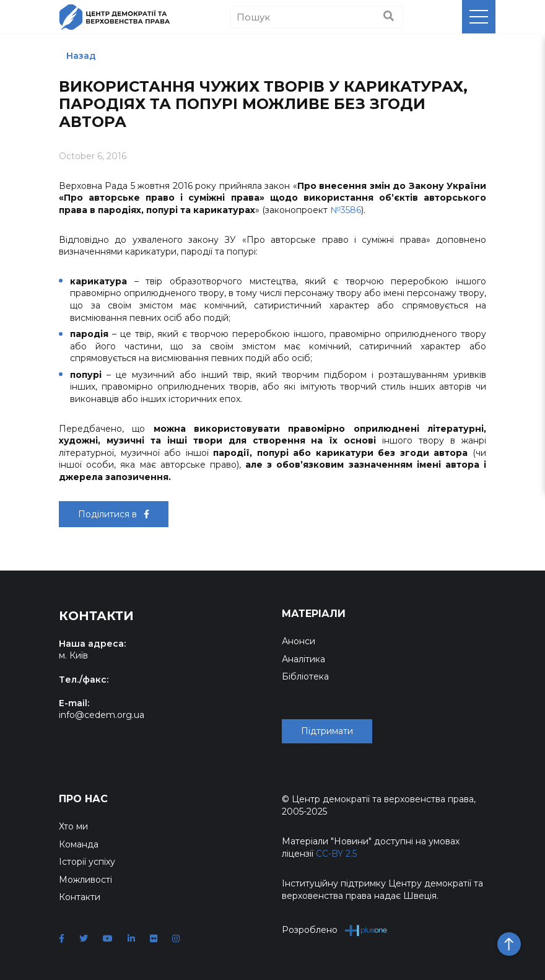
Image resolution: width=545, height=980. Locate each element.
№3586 (346, 210)
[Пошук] (316, 17)
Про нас (83, 799)
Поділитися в (114, 514)
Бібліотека (305, 676)
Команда (79, 844)
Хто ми (73, 826)
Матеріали (314, 614)
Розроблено (335, 930)
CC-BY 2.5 (336, 854)
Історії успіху (87, 862)
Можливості (85, 880)
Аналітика (303, 659)
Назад (81, 56)
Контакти (80, 897)
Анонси (299, 641)
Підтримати (327, 731)
